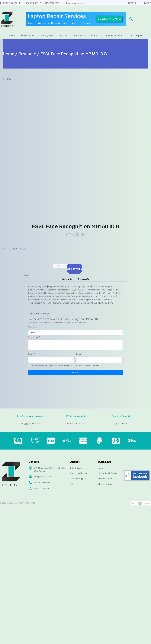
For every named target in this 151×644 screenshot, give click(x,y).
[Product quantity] (60, 266)
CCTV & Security (113, 35)
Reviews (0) (83, 279)
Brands (95, 35)
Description (68, 279)
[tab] (68, 279)
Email (79, 354)
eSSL (14, 249)
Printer (64, 35)
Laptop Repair (135, 35)
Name (32, 354)
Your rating (34, 327)
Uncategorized (22, 249)
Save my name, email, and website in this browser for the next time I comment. (66, 366)
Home (12, 35)
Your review (34, 337)
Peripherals (79, 35)
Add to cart (74, 269)
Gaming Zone (47, 35)
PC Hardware (28, 35)
